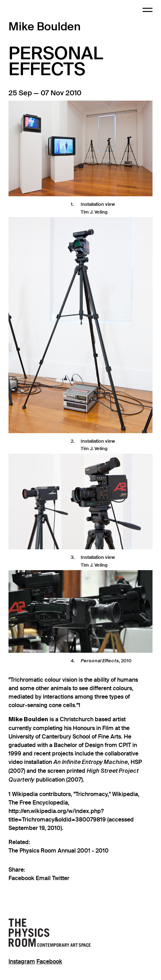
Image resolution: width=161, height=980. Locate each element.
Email (44, 878)
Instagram (22, 962)
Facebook (22, 878)
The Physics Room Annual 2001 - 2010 (59, 851)
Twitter (61, 878)
